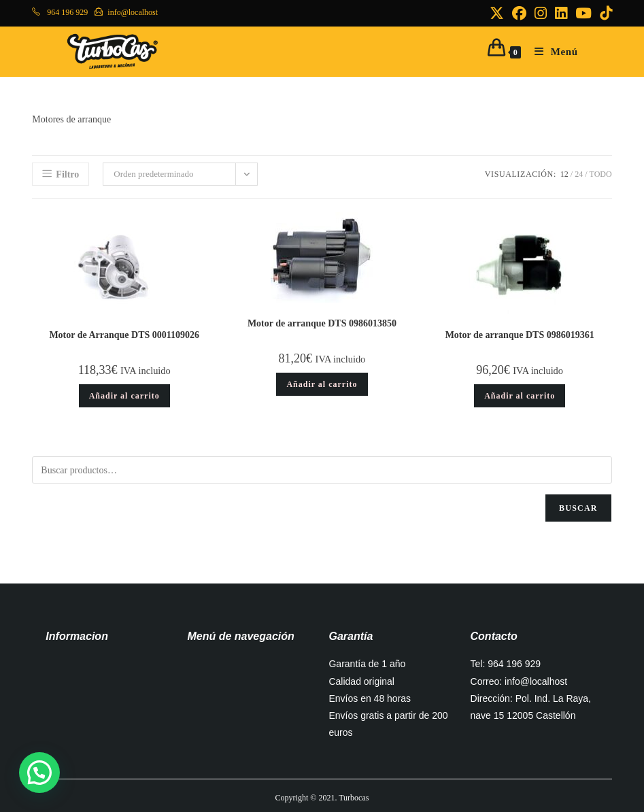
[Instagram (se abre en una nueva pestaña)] (541, 13)
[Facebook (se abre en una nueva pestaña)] (519, 13)
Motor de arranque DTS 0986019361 (520, 335)
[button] (39, 773)
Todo (601, 174)
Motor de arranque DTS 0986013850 (322, 323)
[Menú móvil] (551, 52)
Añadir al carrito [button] (124, 396)
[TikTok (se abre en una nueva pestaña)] (604, 13)
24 (579, 174)
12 (564, 174)
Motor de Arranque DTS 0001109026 (124, 335)
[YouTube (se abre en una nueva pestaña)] (583, 13)
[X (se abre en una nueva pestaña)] (497, 13)
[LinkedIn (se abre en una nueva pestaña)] (561, 13)
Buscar (578, 508)
